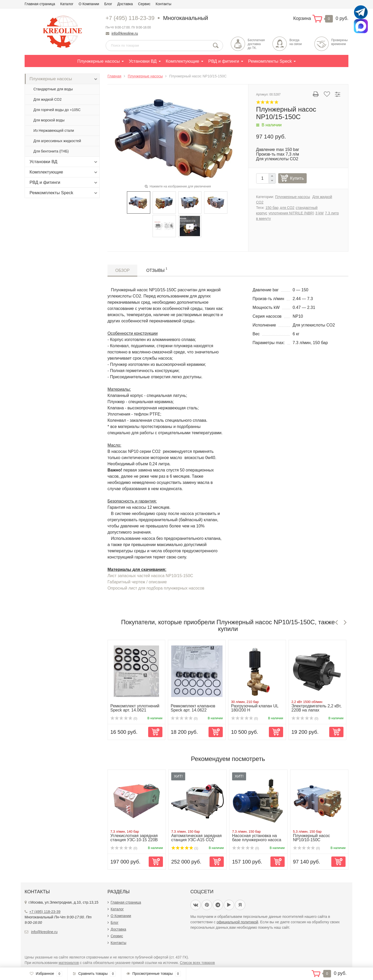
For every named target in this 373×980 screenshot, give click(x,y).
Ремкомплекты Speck (270, 61)
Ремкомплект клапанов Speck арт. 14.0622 (193, 708)
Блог (108, 4)
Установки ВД (143, 61)
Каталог (67, 4)
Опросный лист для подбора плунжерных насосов (156, 588)
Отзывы (157, 270)
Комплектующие (182, 61)
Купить (297, 178)
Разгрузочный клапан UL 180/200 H (255, 708)
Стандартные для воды (53, 89)
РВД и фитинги (224, 61)
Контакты (163, 4)
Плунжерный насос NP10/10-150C (311, 838)
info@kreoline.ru (125, 33)
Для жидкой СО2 (48, 99)
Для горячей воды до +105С (57, 110)
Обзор (122, 270)
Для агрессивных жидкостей (57, 141)
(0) (124, 718)
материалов (69, 963)
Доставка (125, 4)
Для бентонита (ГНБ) (51, 151)
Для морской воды (49, 120)
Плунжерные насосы (99, 61)
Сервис (144, 4)
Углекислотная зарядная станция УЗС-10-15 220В (134, 838)
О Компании (89, 4)
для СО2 (287, 208)
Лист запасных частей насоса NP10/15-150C (150, 576)
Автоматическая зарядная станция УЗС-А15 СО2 (196, 838)
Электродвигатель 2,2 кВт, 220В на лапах (316, 708)
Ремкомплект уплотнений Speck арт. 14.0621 (135, 708)
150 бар (272, 208)
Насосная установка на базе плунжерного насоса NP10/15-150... (257, 840)
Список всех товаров (197, 963)
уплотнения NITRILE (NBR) (291, 213)
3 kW (320, 213)
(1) (185, 848)
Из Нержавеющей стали (54, 130)
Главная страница (40, 4)
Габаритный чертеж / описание (137, 582)
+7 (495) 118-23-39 (130, 18)
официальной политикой (237, 922)
